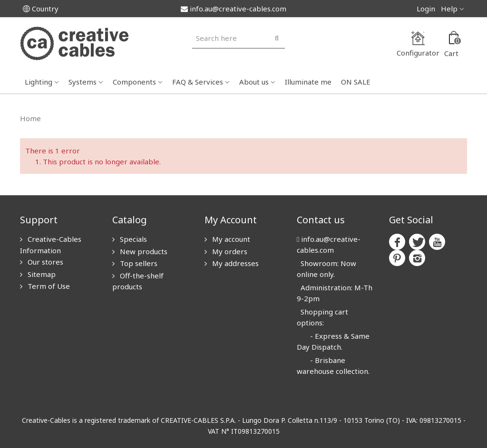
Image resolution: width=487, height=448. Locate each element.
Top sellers (138, 263)
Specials (132, 239)
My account (230, 239)
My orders (229, 251)
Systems (83, 82)
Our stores (44, 262)
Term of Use (48, 286)
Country (41, 9)
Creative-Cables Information (51, 245)
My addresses (234, 263)
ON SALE (356, 82)
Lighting (39, 82)
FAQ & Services (198, 82)
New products (143, 251)
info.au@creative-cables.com (234, 9)
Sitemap (41, 274)
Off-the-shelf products (138, 281)
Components (134, 82)
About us (254, 82)
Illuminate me (308, 82)
